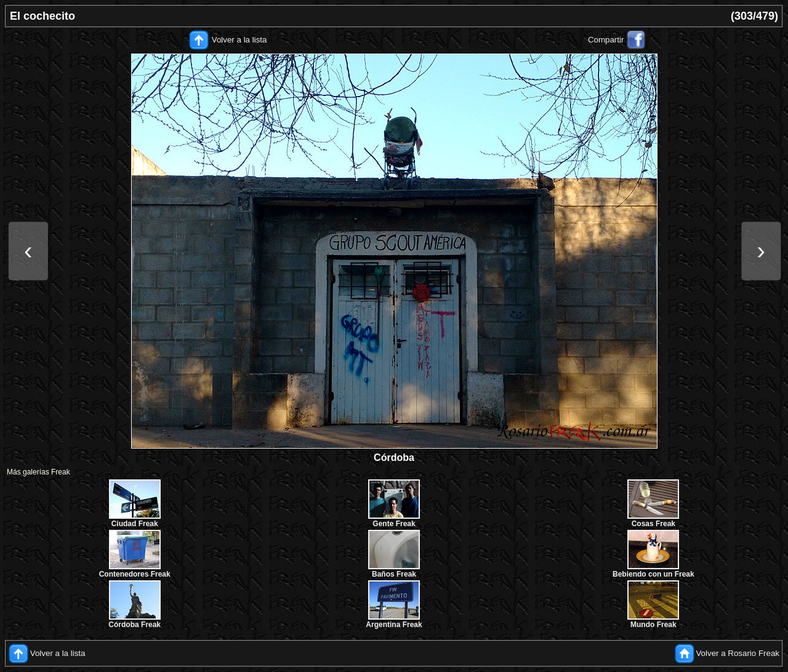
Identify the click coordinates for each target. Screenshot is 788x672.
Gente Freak (394, 524)
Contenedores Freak (135, 574)
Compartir (606, 40)
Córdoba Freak (135, 625)
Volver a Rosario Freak (738, 653)
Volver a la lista (239, 40)
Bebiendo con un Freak (653, 574)
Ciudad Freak (135, 524)
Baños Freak (394, 574)
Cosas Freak (653, 524)
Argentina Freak (394, 625)
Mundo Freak (653, 625)
